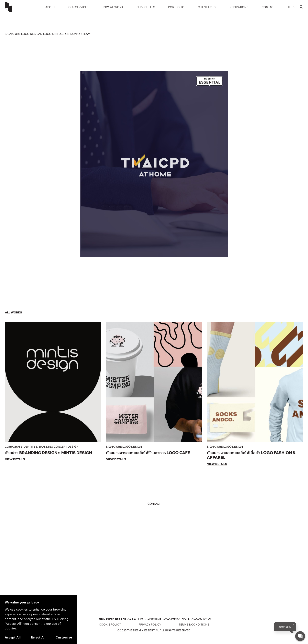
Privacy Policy (150, 625)
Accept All (13, 637)
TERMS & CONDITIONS (194, 625)
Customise (64, 637)
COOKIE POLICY (110, 625)
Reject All (38, 637)
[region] (38, 620)
